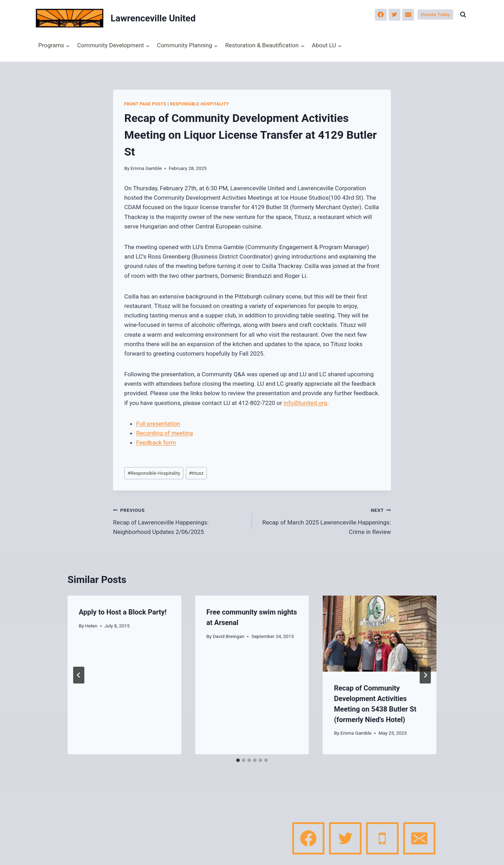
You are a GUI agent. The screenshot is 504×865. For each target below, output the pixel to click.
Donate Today (436, 14)
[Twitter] (394, 15)
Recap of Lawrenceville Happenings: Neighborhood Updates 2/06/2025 (180, 520)
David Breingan (229, 636)
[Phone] (382, 838)
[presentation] (380, 633)
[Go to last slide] (79, 675)
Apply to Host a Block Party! (123, 612)
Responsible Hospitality (199, 104)
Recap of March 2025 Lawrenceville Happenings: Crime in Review (324, 520)
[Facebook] (381, 15)
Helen (91, 626)
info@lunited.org (305, 403)
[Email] (408, 15)
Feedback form (156, 442)
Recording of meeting (164, 433)
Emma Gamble (146, 168)
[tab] (238, 760)
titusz (196, 473)
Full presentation (158, 424)
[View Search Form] (463, 15)
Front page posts (145, 104)
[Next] (425, 675)
